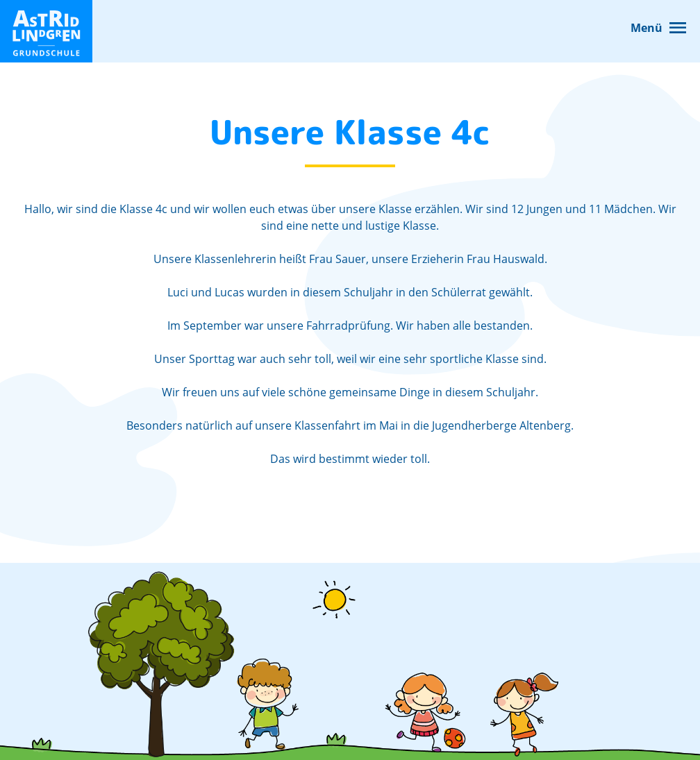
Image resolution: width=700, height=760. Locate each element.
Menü (647, 28)
